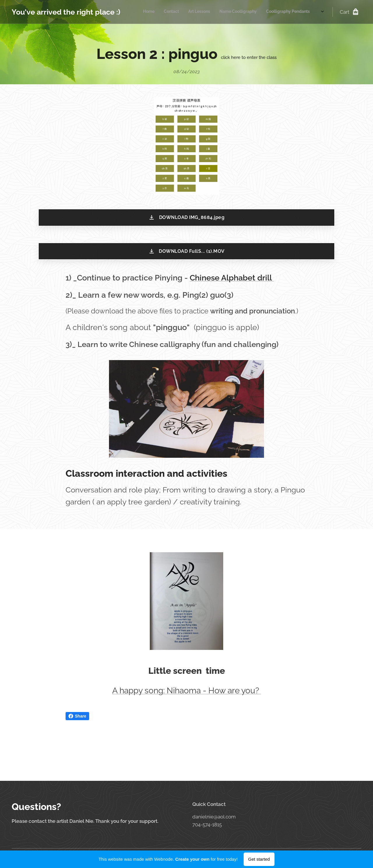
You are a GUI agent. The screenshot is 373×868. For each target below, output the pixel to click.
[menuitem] (212, 12)
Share (77, 716)
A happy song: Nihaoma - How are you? (187, 690)
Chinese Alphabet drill (232, 278)
